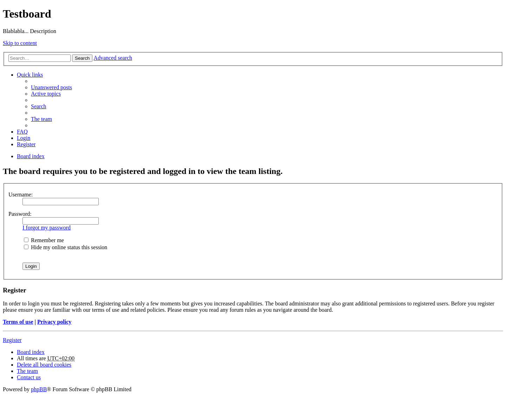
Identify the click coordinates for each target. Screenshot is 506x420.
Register (12, 340)
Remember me (44, 240)
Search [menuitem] (39, 106)
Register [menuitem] (26, 144)
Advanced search (113, 58)
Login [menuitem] (24, 138)
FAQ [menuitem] (22, 132)
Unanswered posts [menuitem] (51, 87)
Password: (20, 214)
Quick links (30, 75)
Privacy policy (54, 322)
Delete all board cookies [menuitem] (44, 365)
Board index (31, 352)
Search (82, 58)
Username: (21, 195)
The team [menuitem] (41, 119)
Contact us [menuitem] (29, 377)
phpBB (39, 389)
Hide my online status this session (66, 247)
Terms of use (18, 322)
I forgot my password (47, 228)
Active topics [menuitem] (46, 94)
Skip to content (20, 43)
